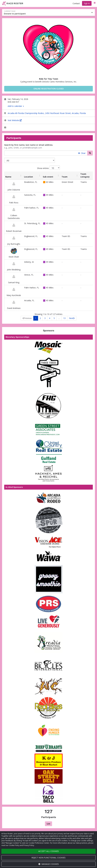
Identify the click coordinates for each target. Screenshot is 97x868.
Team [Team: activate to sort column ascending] (65, 177)
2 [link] (40, 318)
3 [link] (45, 318)
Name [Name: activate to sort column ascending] (8, 177)
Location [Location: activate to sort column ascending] (28, 177)
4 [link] (50, 318)
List (48, 824)
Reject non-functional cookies (48, 858)
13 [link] (64, 318)
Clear (82, 153)
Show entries (48, 168)
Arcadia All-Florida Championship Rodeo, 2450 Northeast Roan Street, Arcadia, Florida (47, 113)
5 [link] (54, 318)
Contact (76, 3)
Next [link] (71, 318)
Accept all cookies (49, 851)
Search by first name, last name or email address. (29, 145)
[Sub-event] (30, 160)
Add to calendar (16, 106)
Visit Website (15, 120)
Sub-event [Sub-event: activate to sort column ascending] (48, 177)
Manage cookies (49, 864)
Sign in (87, 3)
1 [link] (36, 318)
